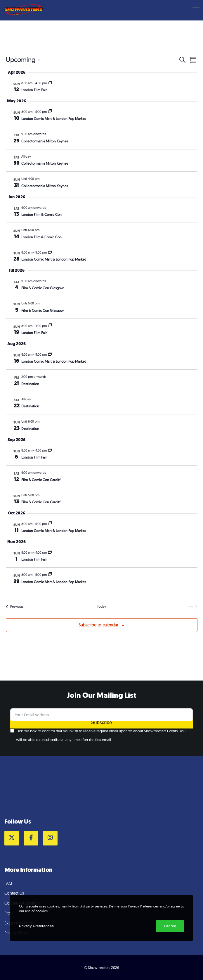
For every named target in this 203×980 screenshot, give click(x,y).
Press (9, 913)
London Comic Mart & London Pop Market (54, 119)
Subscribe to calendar (98, 625)
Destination (30, 384)
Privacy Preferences (36, 926)
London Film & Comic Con (41, 215)
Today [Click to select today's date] (102, 606)
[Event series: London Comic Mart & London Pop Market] (50, 112)
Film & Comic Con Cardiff (41, 480)
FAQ (8, 883)
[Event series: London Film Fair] (50, 83)
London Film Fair (34, 90)
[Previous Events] (15, 607)
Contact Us (14, 893)
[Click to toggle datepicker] (23, 60)
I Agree (170, 926)
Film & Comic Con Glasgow (42, 288)
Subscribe (102, 722)
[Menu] (193, 10)
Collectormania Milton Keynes (45, 141)
